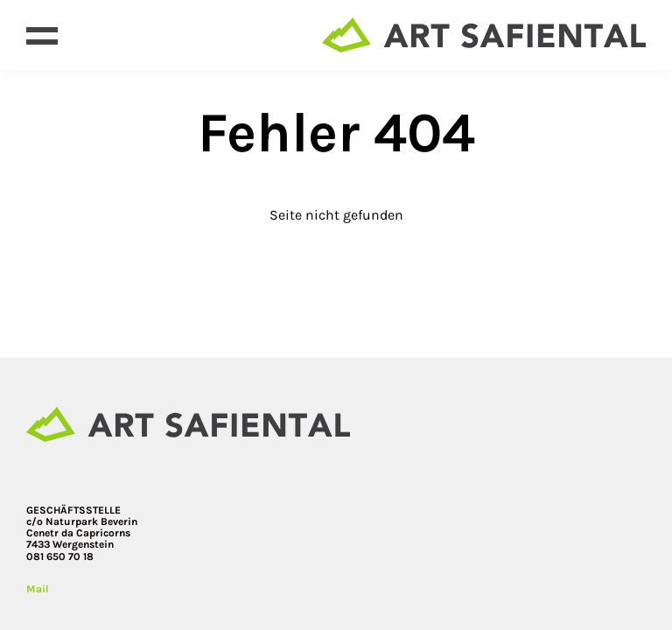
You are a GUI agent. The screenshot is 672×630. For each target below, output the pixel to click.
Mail (38, 589)
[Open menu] (42, 35)
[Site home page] (484, 35)
